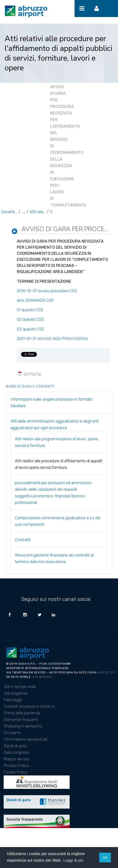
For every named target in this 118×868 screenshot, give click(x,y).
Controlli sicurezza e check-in (29, 706)
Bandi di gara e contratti (30, 387)
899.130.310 (107, 672)
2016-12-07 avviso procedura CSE (47, 291)
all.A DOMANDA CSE (35, 300)
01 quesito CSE (30, 310)
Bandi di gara (15, 746)
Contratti (23, 540)
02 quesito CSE (30, 319)
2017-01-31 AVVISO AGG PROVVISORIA (52, 339)
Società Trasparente (9, 212)
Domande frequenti (21, 719)
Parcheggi (13, 700)
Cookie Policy (16, 772)
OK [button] (105, 858)
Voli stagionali (16, 693)
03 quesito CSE (31, 329)
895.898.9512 (42, 677)
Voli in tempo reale (20, 687)
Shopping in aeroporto (23, 726)
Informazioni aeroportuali (26, 739)
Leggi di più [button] (73, 860)
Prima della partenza (22, 713)
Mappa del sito (16, 759)
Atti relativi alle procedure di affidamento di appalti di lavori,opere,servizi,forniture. (38, 212)
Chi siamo (12, 733)
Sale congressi (16, 752)
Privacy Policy (16, 765)
